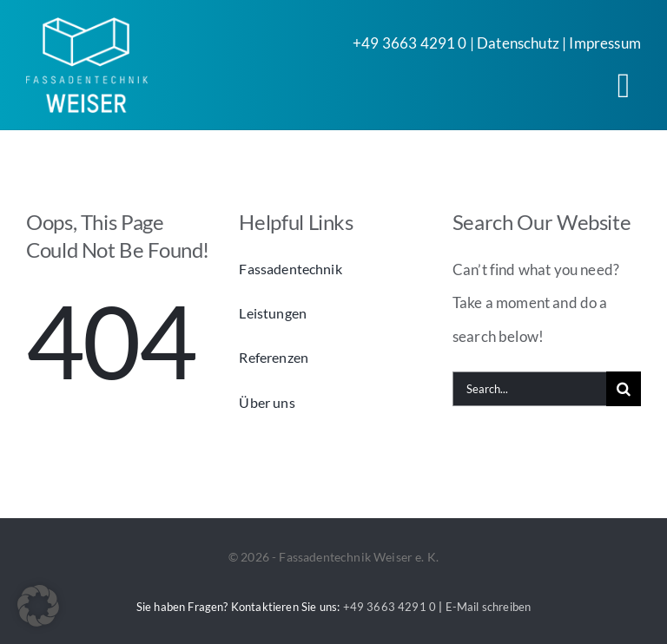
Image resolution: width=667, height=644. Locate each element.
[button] (38, 606)
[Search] (624, 389)
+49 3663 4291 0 (410, 43)
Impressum (605, 43)
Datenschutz (518, 43)
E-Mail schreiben (489, 607)
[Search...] (529, 389)
